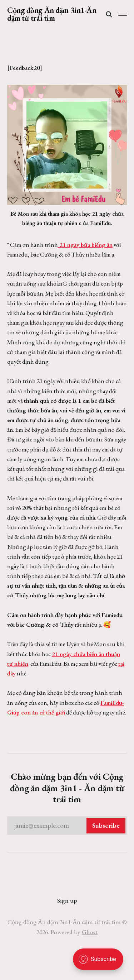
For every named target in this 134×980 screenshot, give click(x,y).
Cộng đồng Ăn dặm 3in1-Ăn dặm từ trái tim (52, 14)
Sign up (67, 900)
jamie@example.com (70, 826)
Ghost (90, 932)
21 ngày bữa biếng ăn (85, 245)
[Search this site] (109, 14)
